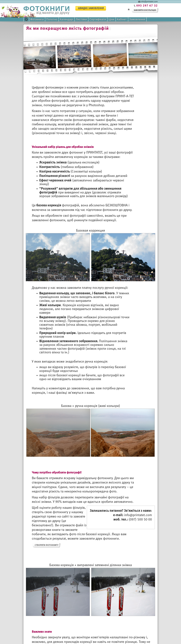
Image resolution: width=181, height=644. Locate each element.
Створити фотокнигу (46, 545)
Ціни (111, 19)
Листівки (81, 19)
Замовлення (137, 19)
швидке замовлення (91, 8)
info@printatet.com (149, 1)
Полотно (52, 19)
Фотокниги (37, 19)
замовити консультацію (145, 10)
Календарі (67, 19)
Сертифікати (98, 19)
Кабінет (122, 19)
